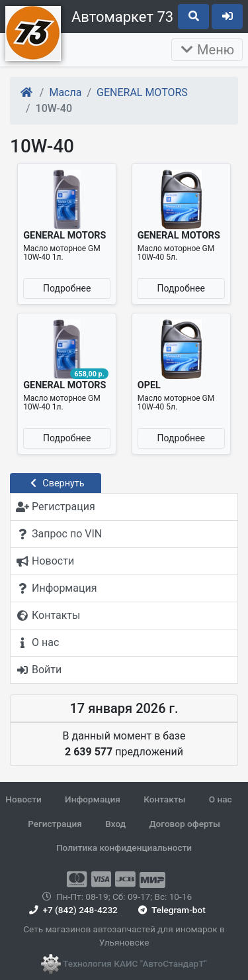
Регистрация (55, 824)
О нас (221, 799)
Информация (93, 799)
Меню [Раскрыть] (207, 50)
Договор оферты (184, 824)
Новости (23, 799)
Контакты (164, 799)
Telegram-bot (170, 910)
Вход (115, 824)
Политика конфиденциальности (124, 847)
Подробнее (67, 288)
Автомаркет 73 (122, 17)
